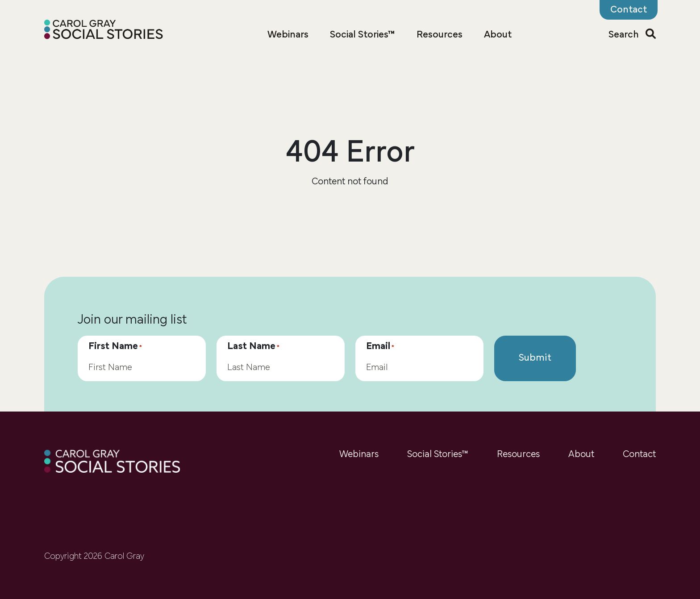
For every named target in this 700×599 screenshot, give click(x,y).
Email (380, 347)
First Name (115, 347)
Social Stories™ (362, 35)
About (498, 35)
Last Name (253, 347)
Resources (440, 35)
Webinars (288, 35)
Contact (639, 455)
